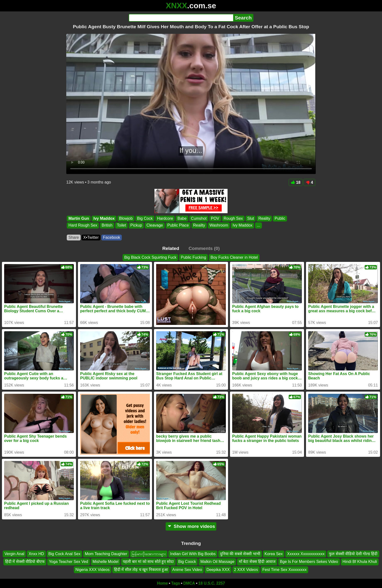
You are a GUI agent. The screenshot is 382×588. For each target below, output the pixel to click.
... (258, 225)
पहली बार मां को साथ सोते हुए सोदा (148, 562)
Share (74, 237)
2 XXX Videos (246, 570)
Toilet (121, 225)
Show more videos (191, 526)
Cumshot (199, 218)
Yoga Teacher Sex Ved (69, 562)
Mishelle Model (106, 562)
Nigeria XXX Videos (93, 570)
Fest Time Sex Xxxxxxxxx (284, 570)
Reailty (199, 225)
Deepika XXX (218, 570)
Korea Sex (274, 554)
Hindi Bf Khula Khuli (360, 562)
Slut (251, 218)
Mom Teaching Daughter (106, 554)
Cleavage (155, 225)
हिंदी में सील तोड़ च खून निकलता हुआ (141, 570)
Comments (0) (204, 248)
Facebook (112, 237)
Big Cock (145, 218)
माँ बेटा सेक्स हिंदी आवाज (257, 562)
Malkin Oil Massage (217, 562)
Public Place (178, 225)
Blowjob (126, 218)
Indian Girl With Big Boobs (193, 554)
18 (296, 182)
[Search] (181, 18)
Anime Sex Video (187, 570)
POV (215, 218)
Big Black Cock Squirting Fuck (150, 257)
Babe (182, 218)
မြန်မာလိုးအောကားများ (149, 554)
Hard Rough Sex (83, 225)
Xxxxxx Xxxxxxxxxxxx (306, 554)
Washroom (219, 225)
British (107, 225)
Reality (264, 218)
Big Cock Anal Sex (65, 554)
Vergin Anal (14, 554)
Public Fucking (193, 257)
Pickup (136, 225)
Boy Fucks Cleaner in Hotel (234, 257)
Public (280, 218)
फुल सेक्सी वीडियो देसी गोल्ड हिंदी (353, 554)
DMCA (189, 583)
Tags (176, 583)
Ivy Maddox (104, 218)
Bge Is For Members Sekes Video (309, 562)
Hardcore (165, 218)
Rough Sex (233, 218)
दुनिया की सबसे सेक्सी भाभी (240, 554)
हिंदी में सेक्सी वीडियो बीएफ (25, 562)
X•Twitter (91, 237)
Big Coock (187, 562)
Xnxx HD (36, 554)
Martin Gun (79, 218)
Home (162, 583)
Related (171, 248)
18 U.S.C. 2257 (212, 583)
